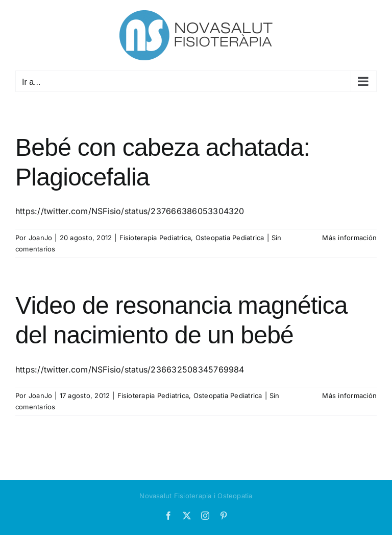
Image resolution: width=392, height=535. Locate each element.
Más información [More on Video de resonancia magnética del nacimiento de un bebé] (349, 396)
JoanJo (40, 238)
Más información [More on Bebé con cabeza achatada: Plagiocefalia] (349, 238)
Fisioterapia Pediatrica (155, 238)
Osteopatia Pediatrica (230, 238)
